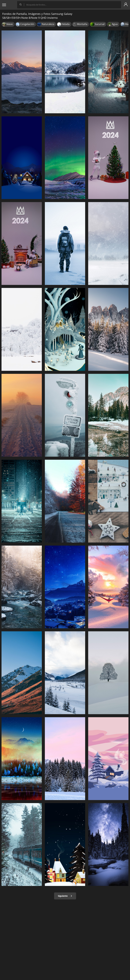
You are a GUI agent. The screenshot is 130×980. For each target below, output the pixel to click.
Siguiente (65, 896)
